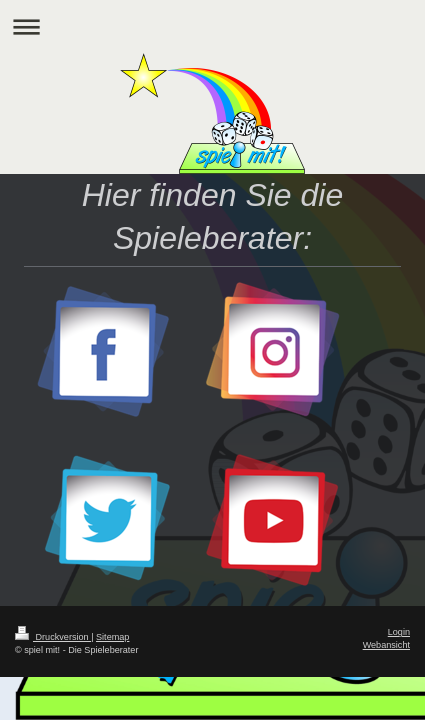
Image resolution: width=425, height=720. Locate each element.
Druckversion (53, 637)
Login (399, 632)
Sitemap (112, 637)
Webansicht (386, 645)
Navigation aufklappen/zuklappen (212, 26)
